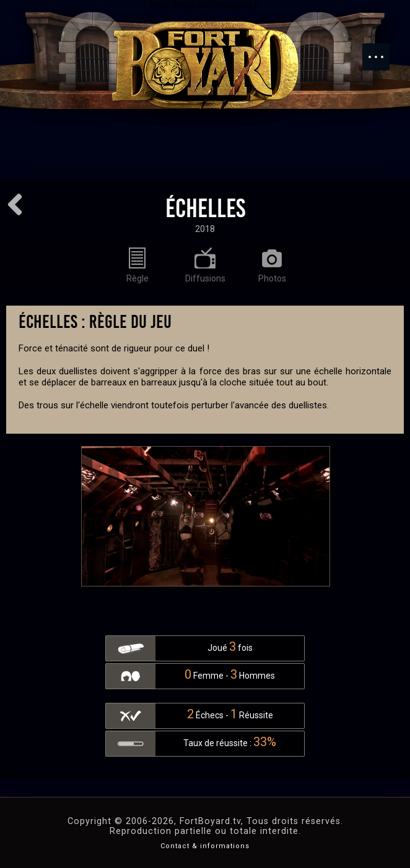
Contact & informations (205, 846)
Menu (382, 51)
